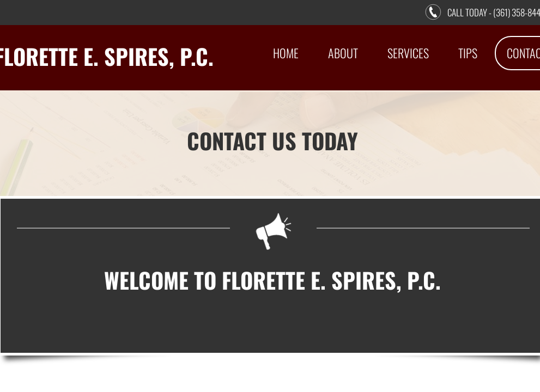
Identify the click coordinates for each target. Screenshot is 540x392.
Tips (468, 53)
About (343, 53)
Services (408, 53)
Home (286, 53)
